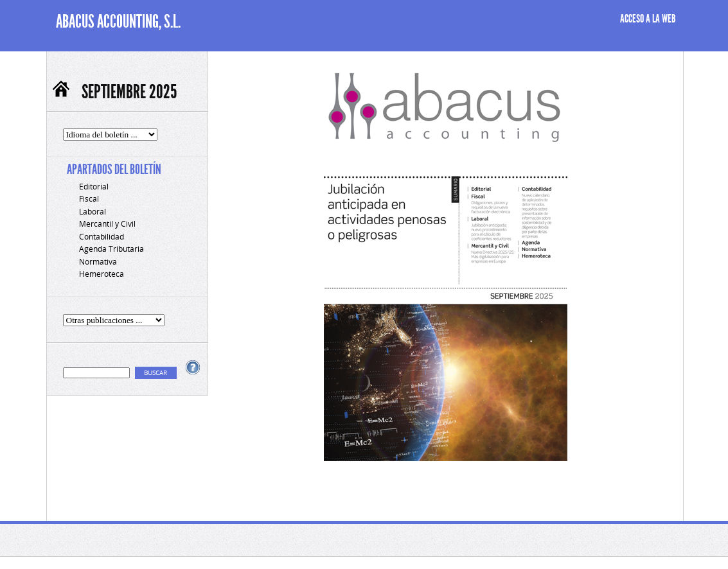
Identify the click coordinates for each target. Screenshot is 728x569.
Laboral (93, 212)
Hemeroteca (102, 274)
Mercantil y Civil (107, 224)
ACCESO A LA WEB (648, 19)
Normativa (98, 262)
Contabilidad (102, 237)
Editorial (94, 187)
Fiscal (89, 199)
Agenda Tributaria (111, 249)
